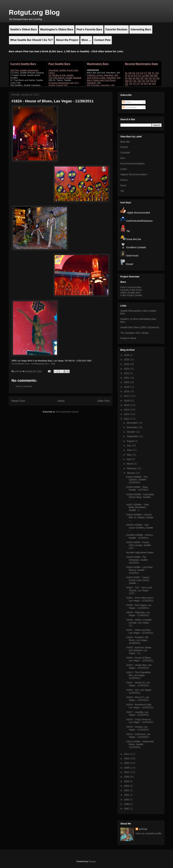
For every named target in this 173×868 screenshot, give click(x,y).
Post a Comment (24, 386)
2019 (127, 387)
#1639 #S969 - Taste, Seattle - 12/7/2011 (137, 489)
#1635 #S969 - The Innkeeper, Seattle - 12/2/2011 (137, 560)
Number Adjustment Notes (140, 553)
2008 (127, 768)
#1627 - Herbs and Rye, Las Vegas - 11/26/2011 (140, 631)
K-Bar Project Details (131, 295)
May (129, 455)
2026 (127, 355)
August (131, 441)
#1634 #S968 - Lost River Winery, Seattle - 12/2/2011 (139, 570)
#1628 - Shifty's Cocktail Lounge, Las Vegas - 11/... (139, 623)
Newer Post (18, 401)
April (129, 459)
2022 (127, 373)
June (130, 450)
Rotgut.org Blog (34, 12)
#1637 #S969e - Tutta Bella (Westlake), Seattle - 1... (137, 507)
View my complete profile (148, 833)
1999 (127, 804)
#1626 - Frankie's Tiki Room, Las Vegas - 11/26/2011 (137, 640)
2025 (127, 360)
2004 (127, 786)
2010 (127, 758)
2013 (127, 414)
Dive (123, 158)
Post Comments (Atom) (67, 412)
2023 (127, 369)
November (132, 427)
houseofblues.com (20, 364)
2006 (127, 777)
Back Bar (125, 142)
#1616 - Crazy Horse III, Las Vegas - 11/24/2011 (140, 721)
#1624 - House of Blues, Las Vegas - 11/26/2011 (140, 659)
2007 (127, 772)
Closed (124, 147)
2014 (127, 410)
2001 (127, 795)
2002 (127, 790)
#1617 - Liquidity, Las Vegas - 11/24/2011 (137, 714)
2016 (127, 401)
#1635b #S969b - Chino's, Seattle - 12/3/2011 (140, 536)
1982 (127, 809)
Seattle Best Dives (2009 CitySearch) (140, 327)
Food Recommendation (133, 164)
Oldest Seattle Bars (131, 293)
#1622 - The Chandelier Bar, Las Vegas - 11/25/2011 (138, 675)
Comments (129, 107)
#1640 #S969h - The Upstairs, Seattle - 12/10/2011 (137, 480)
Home (61, 401)
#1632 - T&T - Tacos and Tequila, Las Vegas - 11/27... (139, 590)
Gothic (124, 169)
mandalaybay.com (40, 364)
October (131, 432)
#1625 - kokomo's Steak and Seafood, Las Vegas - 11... (139, 650)
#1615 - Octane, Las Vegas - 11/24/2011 (137, 728)
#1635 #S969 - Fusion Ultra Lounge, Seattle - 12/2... (139, 545)
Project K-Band (128, 338)
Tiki (122, 191)
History (124, 180)
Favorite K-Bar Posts (131, 290)
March (130, 464)
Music (124, 185)
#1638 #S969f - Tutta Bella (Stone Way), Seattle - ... (140, 497)
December (132, 423)
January (131, 473)
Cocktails (125, 153)
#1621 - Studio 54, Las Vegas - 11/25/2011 (138, 684)
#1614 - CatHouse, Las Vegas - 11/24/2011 (138, 736)
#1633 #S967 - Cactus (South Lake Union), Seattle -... (138, 580)
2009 (127, 763)
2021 (127, 378)
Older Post (103, 401)
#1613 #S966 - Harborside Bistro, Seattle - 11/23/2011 (140, 744)
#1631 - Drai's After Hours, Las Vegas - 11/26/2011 (140, 599)
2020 (127, 382)
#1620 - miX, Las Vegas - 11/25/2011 (139, 691)
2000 (127, 800)
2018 (127, 391)
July (129, 446)
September (133, 436)
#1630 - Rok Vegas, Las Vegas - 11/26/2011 (139, 607)
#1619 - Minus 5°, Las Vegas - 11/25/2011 (137, 699)
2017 (127, 396)
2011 (127, 754)
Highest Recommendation (134, 174)
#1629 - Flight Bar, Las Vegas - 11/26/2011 (138, 614)
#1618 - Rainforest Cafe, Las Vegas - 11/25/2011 (140, 706)
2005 (127, 781)
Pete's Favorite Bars (131, 287)
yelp (53, 364)
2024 (127, 364)
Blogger (92, 861)
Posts (127, 102)
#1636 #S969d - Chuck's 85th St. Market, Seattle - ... (140, 517)
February (132, 468)
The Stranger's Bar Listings (134, 333)
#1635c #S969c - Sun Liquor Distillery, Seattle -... (140, 528)
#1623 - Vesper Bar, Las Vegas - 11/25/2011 (139, 666)
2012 (127, 419)
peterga (143, 829)
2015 (127, 405)
